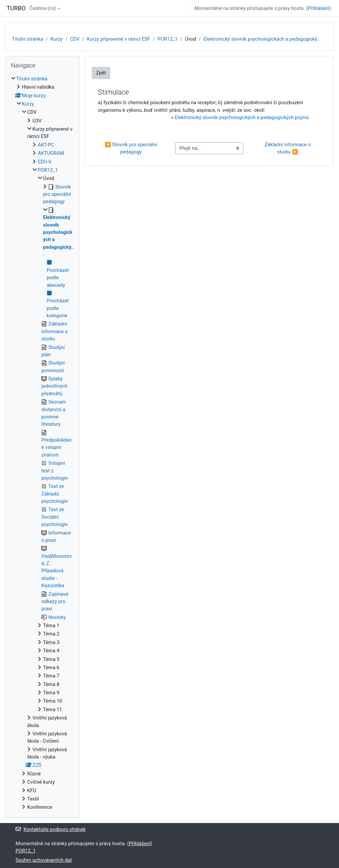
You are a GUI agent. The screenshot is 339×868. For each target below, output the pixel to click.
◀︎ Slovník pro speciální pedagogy (131, 148)
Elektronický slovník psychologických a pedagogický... (262, 39)
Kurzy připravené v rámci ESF (118, 39)
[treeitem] (42, 443)
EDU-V (45, 162)
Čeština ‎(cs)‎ (43, 8)
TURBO (16, 8)
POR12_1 (168, 39)
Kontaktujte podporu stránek (51, 829)
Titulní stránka (27, 39)
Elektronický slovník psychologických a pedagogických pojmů (242, 117)
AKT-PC (46, 145)
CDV (75, 39)
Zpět (101, 73)
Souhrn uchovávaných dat (44, 860)
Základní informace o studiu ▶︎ (288, 148)
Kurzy (56, 39)
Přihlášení (318, 8)
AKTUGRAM (51, 153)
